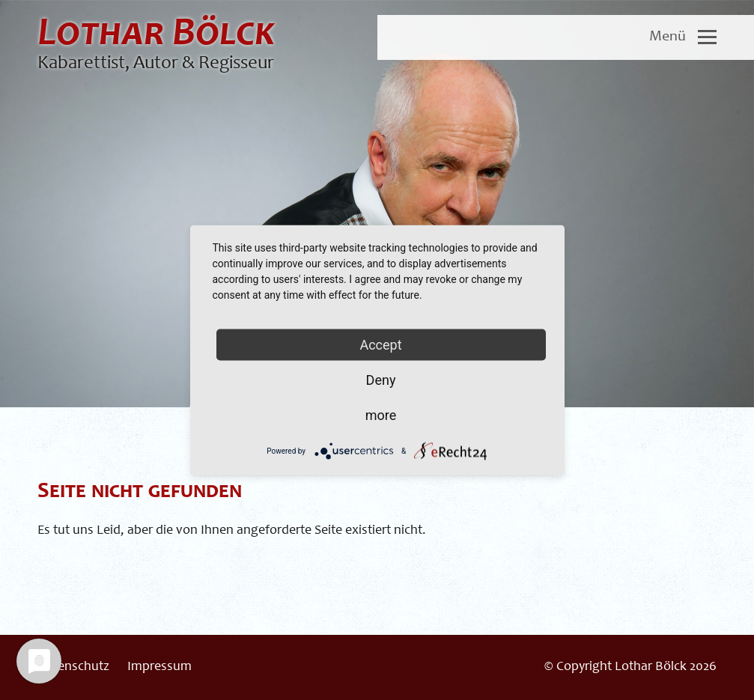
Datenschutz (73, 667)
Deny (381, 379)
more (381, 414)
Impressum (159, 667)
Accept (380, 344)
